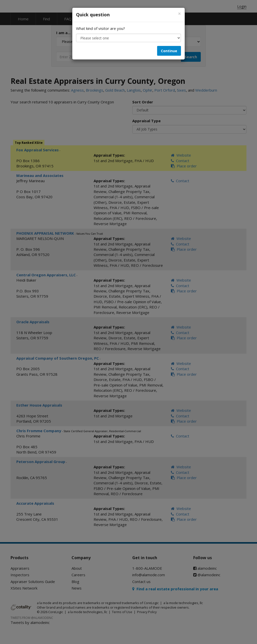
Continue (169, 51)
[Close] (179, 14)
